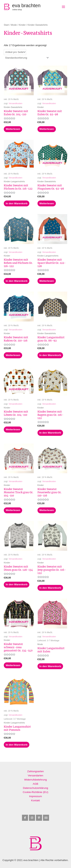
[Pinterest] (39, 818)
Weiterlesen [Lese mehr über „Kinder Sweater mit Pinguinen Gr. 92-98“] (47, 203)
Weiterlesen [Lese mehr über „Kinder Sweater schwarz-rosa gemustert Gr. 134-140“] (13, 665)
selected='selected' (15, 52)
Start (6, 25)
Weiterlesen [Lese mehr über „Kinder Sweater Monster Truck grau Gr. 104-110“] (13, 510)
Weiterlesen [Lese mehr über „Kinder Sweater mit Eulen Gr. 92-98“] (47, 129)
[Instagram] (32, 818)
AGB (35, 784)
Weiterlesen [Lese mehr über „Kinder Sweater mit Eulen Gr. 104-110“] (13, 129)
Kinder (22, 25)
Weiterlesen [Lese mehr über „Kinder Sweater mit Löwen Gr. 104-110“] (13, 429)
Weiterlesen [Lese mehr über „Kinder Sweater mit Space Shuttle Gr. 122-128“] (47, 281)
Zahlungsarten (35, 771)
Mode (14, 25)
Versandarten (35, 775)
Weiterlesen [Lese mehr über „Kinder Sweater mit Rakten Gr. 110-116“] (13, 355)
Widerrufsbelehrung (35, 780)
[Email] (46, 818)
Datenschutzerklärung (35, 788)
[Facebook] (25, 818)
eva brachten (26, 5)
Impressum (36, 796)
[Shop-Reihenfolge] (27, 58)
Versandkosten (16, 103)
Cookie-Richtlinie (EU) (35, 792)
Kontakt (35, 800)
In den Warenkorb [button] (17, 203)
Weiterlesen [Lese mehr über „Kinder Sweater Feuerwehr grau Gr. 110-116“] (47, 510)
